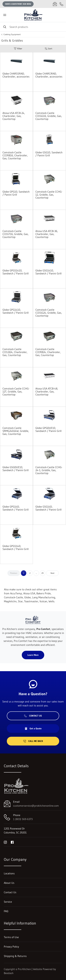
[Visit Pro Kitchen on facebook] (12, 842)
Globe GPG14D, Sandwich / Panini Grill (16, 508)
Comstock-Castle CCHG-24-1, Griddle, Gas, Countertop (49, 470)
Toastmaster (31, 601)
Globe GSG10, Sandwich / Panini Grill (49, 154)
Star (20, 601)
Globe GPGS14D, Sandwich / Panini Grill (16, 547)
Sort (48, 49)
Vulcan (43, 601)
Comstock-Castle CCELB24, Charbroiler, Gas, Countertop (15, 352)
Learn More (33, 655)
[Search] (33, 27)
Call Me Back (33, 741)
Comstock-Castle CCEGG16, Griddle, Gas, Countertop (49, 116)
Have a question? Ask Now (18, 4)
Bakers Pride (44, 593)
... (36, 573)
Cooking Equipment (12, 34)
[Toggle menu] (5, 15)
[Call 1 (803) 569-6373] (62, 4)
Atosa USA (29, 593)
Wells (51, 601)
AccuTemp (16, 593)
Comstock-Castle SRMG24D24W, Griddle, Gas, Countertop (16, 431)
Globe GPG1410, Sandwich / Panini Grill (16, 311)
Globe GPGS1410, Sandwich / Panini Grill (16, 272)
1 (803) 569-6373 (23, 819)
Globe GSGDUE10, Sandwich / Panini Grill (16, 469)
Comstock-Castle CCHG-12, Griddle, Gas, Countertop (49, 195)
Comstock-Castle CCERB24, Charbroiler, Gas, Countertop (48, 352)
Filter (18, 49)
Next (52, 573)
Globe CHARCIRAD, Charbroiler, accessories (49, 75)
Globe (28, 597)
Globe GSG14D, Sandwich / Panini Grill (48, 508)
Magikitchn (10, 601)
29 (42, 573)
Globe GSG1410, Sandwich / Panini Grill (48, 272)
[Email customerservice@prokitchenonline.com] (55, 4)
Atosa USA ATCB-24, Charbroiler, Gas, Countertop (14, 116)
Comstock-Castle (13, 597)
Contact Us (33, 716)
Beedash (9, 973)
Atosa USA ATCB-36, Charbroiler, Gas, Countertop (47, 234)
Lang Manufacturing (44, 597)
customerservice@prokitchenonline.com (36, 806)
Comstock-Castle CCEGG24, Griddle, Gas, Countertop (49, 313)
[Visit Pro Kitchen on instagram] (5, 842)
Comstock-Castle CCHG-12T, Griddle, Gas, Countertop (16, 391)
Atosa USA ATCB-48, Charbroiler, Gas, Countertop (47, 391)
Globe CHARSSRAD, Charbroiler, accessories (16, 75)
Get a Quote (33, 728)
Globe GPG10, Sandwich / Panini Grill (16, 193)
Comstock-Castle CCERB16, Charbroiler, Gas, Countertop (15, 155)
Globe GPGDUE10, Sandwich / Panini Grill (48, 429)
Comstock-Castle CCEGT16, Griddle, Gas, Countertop (16, 234)
